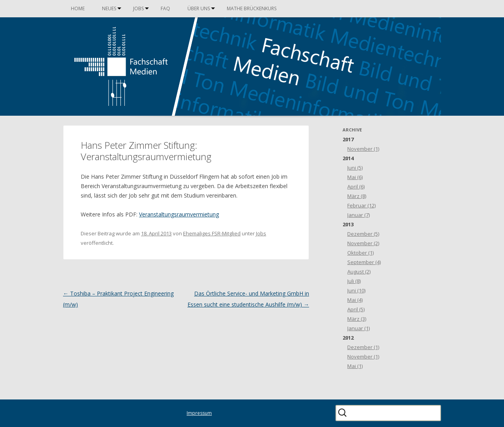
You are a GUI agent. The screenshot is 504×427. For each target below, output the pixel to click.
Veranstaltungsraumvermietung (179, 214)
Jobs (138, 8)
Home (78, 8)
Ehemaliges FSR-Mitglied (212, 233)
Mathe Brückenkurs (252, 8)
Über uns (199, 8)
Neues (109, 8)
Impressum (199, 413)
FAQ (165, 8)
